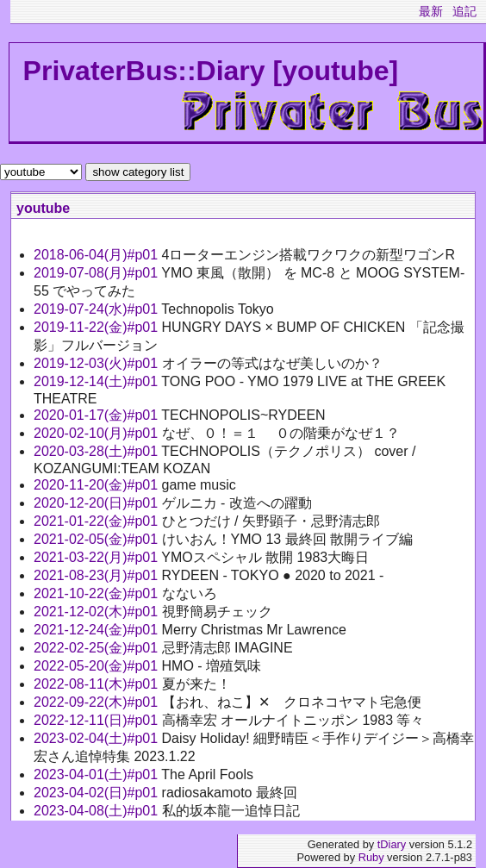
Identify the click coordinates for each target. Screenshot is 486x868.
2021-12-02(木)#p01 (98, 612)
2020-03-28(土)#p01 (97, 451)
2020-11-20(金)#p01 (98, 485)
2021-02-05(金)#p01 (98, 539)
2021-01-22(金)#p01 (98, 521)
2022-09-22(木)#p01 (98, 702)
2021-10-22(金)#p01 (98, 593)
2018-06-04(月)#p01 (98, 255)
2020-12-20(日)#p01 (98, 503)
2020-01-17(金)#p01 (97, 415)
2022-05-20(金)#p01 (98, 666)
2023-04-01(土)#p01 (97, 774)
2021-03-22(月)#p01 (97, 557)
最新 (431, 11)
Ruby (371, 857)
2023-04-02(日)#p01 (98, 793)
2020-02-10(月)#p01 (98, 433)
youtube (43, 208)
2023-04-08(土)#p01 (98, 811)
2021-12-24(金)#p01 (98, 630)
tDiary (392, 844)
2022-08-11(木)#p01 (98, 684)
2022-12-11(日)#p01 (98, 720)
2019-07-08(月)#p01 (97, 273)
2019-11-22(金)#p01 (98, 327)
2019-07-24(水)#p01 (97, 309)
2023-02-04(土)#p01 (98, 738)
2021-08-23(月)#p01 (98, 575)
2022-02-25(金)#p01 (98, 648)
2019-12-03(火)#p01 (98, 363)
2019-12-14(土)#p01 (97, 381)
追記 (464, 11)
